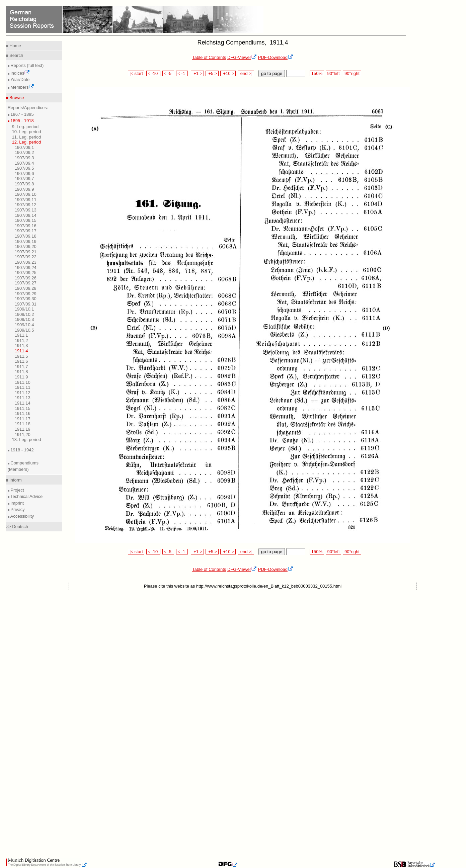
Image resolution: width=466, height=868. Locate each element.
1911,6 (21, 361)
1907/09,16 (26, 226)
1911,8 (21, 372)
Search (16, 55)
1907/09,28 (26, 288)
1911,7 (21, 367)
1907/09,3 (24, 158)
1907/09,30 (26, 299)
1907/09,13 (26, 210)
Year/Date (20, 79)
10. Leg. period (27, 132)
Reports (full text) (27, 65)
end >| (246, 73)
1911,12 (23, 393)
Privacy (17, 509)
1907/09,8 (24, 184)
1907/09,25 (26, 273)
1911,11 (23, 387)
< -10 (153, 73)
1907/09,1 (24, 147)
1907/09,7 (24, 179)
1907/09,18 (26, 236)
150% (317, 73)
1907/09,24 (26, 268)
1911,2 (21, 340)
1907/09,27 (26, 283)
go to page (272, 73)
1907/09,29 (26, 294)
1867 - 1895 (22, 114)
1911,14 (23, 403)
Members (22, 87)
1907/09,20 (26, 246)
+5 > (212, 73)
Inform (15, 480)
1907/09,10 (26, 194)
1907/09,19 (26, 241)
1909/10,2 (24, 314)
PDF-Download (276, 57)
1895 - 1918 (22, 121)
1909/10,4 (24, 325)
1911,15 (23, 408)
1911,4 (21, 351)
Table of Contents (209, 57)
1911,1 (21, 335)
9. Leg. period (25, 127)
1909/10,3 (24, 319)
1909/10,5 (24, 330)
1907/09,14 (26, 215)
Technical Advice (26, 496)
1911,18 (23, 424)
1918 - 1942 (22, 450)
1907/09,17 (26, 231)
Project (17, 490)
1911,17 (23, 419)
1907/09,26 (26, 278)
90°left (333, 73)
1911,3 (21, 345)
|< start (136, 73)
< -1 (182, 73)
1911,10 (23, 382)
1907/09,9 (24, 189)
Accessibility (22, 516)
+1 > (197, 73)
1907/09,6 (24, 173)
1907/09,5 (24, 168)
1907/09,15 (26, 220)
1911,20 (23, 435)
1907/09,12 (26, 205)
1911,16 (23, 413)
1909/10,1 (24, 309)
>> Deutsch (17, 527)
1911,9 (21, 377)
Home (14, 46)
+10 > (228, 73)
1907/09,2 (24, 152)
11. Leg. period (27, 137)
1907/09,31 (26, 304)
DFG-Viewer (242, 57)
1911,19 (23, 429)
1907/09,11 (26, 200)
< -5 (168, 73)
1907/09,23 (26, 262)
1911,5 (21, 356)
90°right (352, 73)
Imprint (17, 503)
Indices (20, 73)
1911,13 (23, 398)
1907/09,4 (24, 163)
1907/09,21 (26, 252)
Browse (16, 98)
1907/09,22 (26, 257)
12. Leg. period (27, 142)
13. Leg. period (27, 440)
